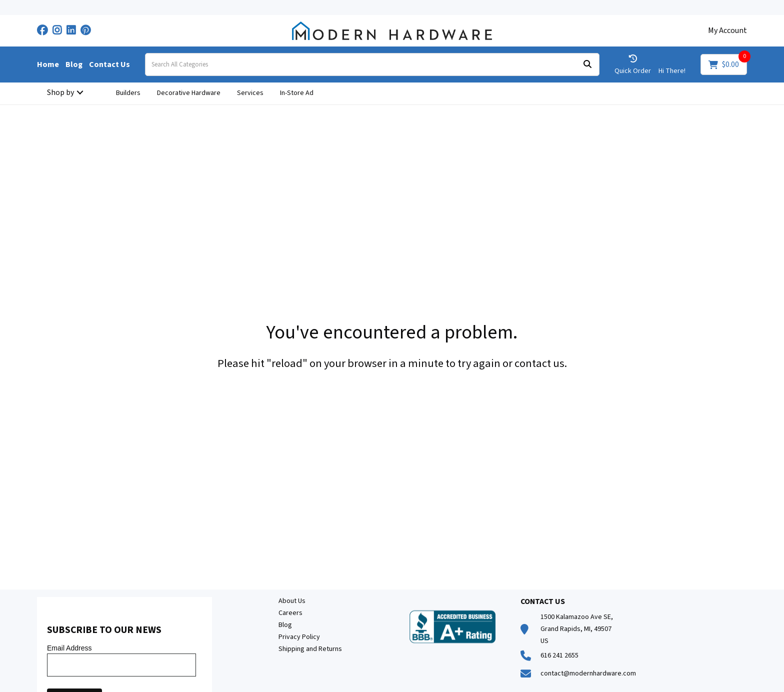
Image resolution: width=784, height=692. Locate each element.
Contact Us (109, 64)
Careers (290, 613)
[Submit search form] (587, 65)
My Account (727, 30)
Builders (128, 93)
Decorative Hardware (189, 93)
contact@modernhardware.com (588, 673)
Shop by (60, 92)
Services (250, 93)
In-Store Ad (297, 93)
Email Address (69, 648)
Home (48, 64)
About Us (292, 601)
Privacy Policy (299, 637)
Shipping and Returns (310, 649)
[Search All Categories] (372, 64)
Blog (74, 64)
